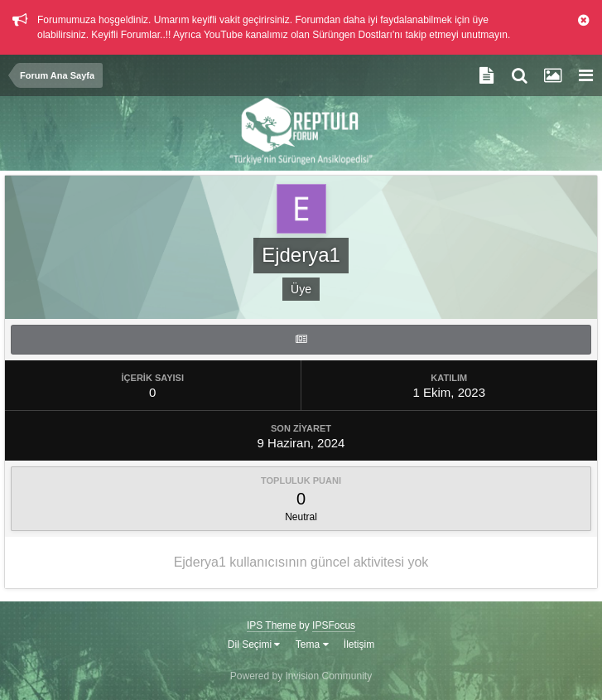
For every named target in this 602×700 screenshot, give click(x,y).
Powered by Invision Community (301, 676)
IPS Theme (272, 625)
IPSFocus (334, 625)
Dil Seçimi (254, 644)
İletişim (359, 644)
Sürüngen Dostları (352, 35)
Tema (312, 644)
